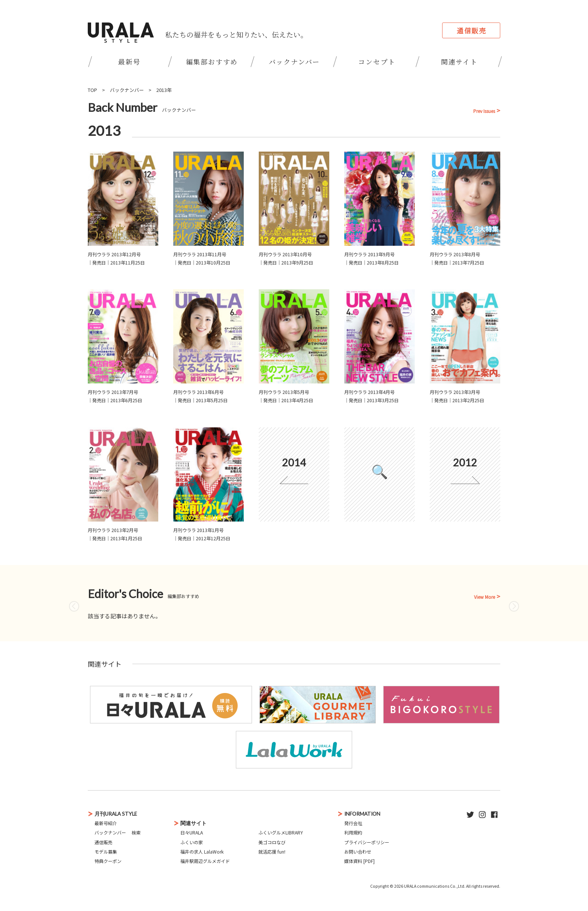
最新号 (129, 62)
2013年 (164, 90)
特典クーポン (108, 861)
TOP (92, 90)
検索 (136, 832)
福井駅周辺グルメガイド (205, 861)
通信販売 (472, 30)
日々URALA (192, 832)
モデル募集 (106, 852)
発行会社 (353, 823)
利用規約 (353, 832)
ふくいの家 (192, 842)
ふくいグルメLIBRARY (281, 832)
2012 (465, 462)
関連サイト (459, 62)
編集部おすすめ (212, 62)
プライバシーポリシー (367, 842)
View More (484, 597)
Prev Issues (484, 111)
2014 (294, 462)
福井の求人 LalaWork (202, 852)
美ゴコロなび (272, 842)
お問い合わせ (358, 852)
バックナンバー (295, 62)
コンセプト (377, 62)
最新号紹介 (106, 823)
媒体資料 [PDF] (359, 861)
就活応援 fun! (272, 852)
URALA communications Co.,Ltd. (435, 886)
